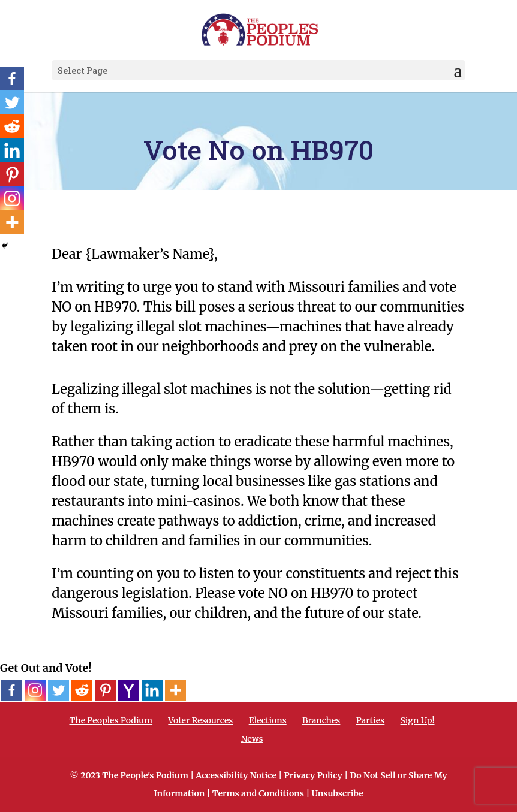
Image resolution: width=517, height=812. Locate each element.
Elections (268, 720)
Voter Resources (200, 720)
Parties (371, 720)
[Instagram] (35, 690)
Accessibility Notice (236, 775)
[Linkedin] (152, 690)
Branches (321, 720)
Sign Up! (418, 720)
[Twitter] (58, 690)
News (252, 739)
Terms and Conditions (258, 793)
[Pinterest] (105, 690)
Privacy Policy (313, 775)
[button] (458, 71)
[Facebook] (12, 690)
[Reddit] (82, 690)
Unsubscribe (338, 793)
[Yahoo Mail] (129, 690)
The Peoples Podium (111, 720)
